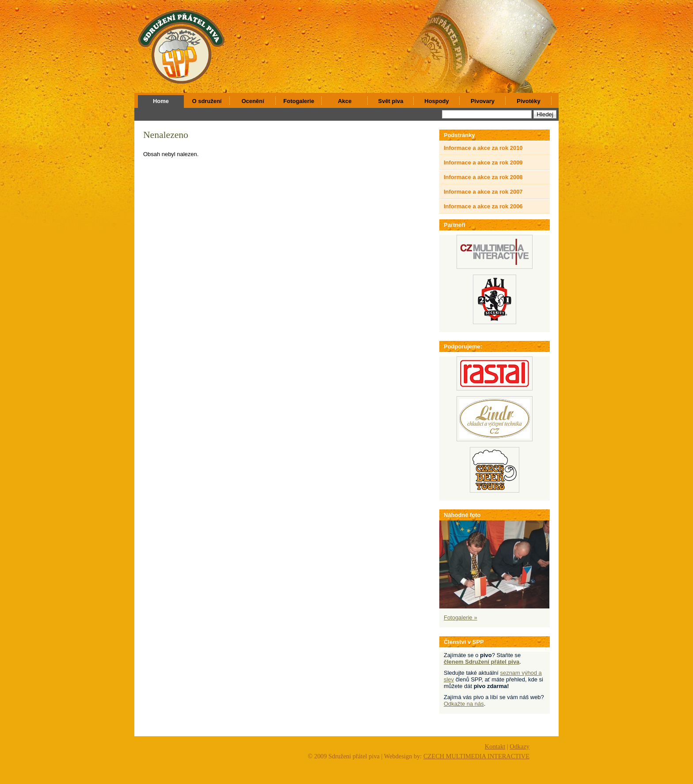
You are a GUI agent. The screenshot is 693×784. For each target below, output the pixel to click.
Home (161, 101)
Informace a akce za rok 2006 (483, 206)
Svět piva (391, 101)
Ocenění (253, 101)
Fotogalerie (299, 101)
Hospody (436, 101)
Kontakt (495, 746)
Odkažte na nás (464, 704)
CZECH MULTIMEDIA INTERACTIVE (476, 756)
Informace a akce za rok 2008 (483, 177)
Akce (345, 101)
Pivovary (483, 101)
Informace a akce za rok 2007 (483, 192)
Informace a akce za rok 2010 (483, 148)
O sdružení (207, 101)
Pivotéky (528, 101)
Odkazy (520, 746)
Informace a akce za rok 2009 (483, 163)
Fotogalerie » (461, 618)
